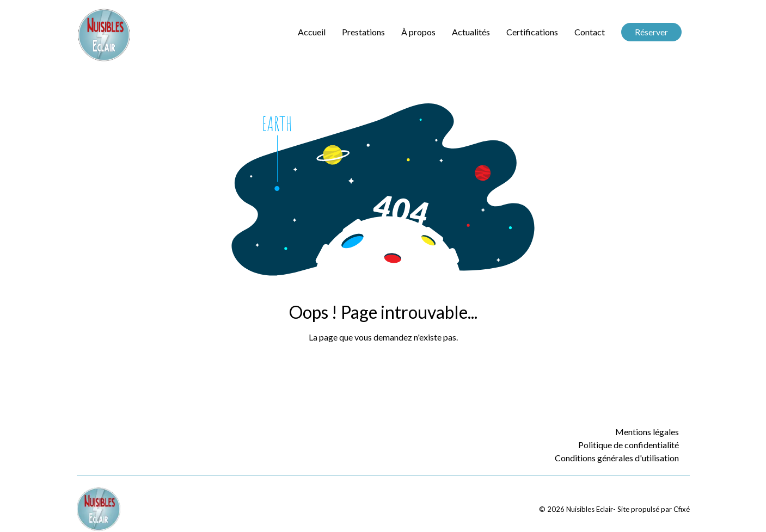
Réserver (651, 32)
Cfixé (682, 509)
